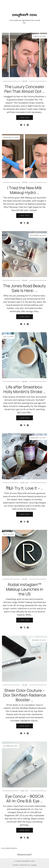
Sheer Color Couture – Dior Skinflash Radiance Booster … (25, 695)
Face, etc (24, 483)
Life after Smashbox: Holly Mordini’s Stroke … (24, 389)
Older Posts (9, 848)
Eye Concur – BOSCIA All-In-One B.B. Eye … (24, 799)
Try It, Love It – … (24, 488)
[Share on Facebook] (21, 125)
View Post (25, 118)
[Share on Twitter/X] (24, 125)
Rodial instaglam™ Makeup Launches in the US (24, 589)
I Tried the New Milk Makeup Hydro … (24, 190)
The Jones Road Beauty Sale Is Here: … (24, 288)
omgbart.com (24, 15)
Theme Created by (25, 865)
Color (24, 81)
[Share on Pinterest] (28, 125)
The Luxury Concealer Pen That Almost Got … (25, 89)
